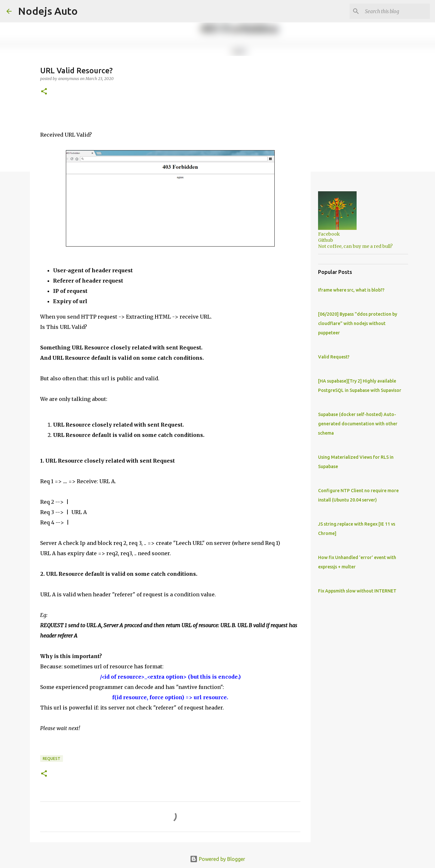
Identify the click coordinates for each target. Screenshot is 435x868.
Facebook (329, 234)
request (52, 759)
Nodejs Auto (48, 11)
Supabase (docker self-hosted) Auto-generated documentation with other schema (358, 424)
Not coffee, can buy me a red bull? (355, 246)
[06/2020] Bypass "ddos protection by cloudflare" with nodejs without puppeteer (358, 323)
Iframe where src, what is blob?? (351, 290)
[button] (44, 92)
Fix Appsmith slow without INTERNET (357, 591)
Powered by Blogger (217, 859)
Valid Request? (334, 357)
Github (326, 240)
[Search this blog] (396, 11)
